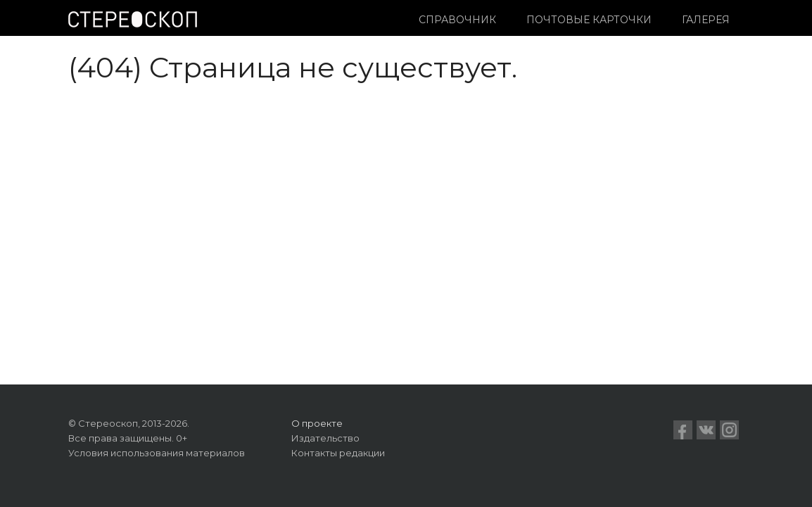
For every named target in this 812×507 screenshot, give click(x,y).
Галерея (706, 20)
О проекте (317, 423)
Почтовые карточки (589, 20)
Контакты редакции (338, 453)
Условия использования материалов (157, 453)
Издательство (325, 438)
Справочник (457, 20)
